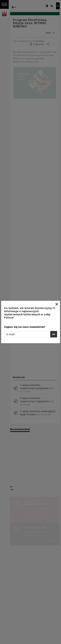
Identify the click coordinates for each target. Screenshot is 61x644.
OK (54, 334)
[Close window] (57, 304)
